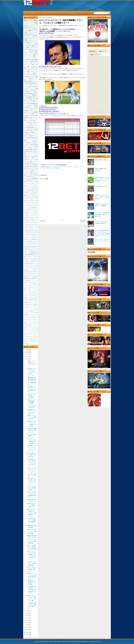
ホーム (27, 13)
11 (28, 357)
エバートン (35, 117)
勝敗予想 (28, 20)
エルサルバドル (34, 287)
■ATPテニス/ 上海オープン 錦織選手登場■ (31, 532)
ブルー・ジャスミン (30, 335)
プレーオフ (31, 214)
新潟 (30, 127)
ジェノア (26, 148)
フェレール (28, 333)
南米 (58, 168)
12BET (59, 642)
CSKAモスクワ (28, 219)
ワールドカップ (53, 168)
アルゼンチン (70, 167)
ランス (29, 262)
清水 (36, 150)
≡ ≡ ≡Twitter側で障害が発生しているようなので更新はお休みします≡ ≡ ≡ (32, 590)
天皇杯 (32, 253)
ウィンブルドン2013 (32, 268)
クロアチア (27, 131)
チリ (43, 168)
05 (28, 620)
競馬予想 (35, 144)
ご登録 (43, 13)
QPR (33, 207)
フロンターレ (33, 294)
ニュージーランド (34, 289)
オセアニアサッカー (28, 316)
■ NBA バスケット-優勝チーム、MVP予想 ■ (32, 396)
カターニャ (31, 211)
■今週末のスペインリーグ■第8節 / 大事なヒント (32, 505)
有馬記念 (32, 255)
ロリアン (35, 262)
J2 (30, 104)
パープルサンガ (34, 331)
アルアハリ (32, 308)
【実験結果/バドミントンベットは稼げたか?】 (32, 411)
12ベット (51, 167)
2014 (27, 632)
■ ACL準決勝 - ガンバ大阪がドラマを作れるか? (32, 455)
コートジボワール (31, 182)
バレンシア (29, 141)
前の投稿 (83, 221)
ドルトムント (28, 54)
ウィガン (28, 258)
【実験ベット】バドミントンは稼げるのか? (31, 417)
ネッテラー (61, 13)
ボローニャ (33, 250)
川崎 (36, 116)
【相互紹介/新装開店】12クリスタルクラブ (32, 430)
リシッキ (33, 297)
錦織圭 (31, 97)
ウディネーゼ (28, 170)
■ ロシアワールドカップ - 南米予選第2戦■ (31, 541)
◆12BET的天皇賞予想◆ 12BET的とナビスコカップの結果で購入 (32, 381)
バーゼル (30, 235)
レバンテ (32, 189)
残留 (35, 240)
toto (34, 61)
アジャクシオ (33, 265)
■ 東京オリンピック (95, 55)
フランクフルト (30, 187)
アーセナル (31, 53)
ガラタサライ (31, 231)
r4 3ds (96, 642)
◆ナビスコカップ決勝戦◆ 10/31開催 (31, 402)
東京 (28, 117)
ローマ (31, 73)
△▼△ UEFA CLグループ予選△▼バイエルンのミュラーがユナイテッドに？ (31, 462)
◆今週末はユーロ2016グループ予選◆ (32, 582)
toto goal (32, 59)
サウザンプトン (33, 110)
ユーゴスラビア (32, 336)
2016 (27, 350)
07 (28, 616)
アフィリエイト (71, 13)
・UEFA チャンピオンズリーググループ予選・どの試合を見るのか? (102, 197)
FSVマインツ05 (28, 90)
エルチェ (35, 151)
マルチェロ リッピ (28, 296)
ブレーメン (33, 226)
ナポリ (28, 100)
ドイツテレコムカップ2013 (32, 328)
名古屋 (36, 138)
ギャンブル (35, 78)
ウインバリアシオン (32, 314)
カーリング (31, 318)
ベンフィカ (30, 260)
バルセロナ (28, 46)
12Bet (47, 167)
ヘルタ (26, 177)
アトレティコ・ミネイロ (32, 257)
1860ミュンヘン (32, 280)
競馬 (28, 151)
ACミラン (27, 61)
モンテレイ (28, 297)
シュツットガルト (32, 153)
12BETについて (35, 13)
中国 (30, 138)
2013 (27, 635)
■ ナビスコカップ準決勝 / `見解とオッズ (32, 569)
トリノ (31, 165)
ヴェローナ (33, 197)
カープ (34, 201)
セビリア (29, 95)
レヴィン (32, 338)
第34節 (29, 279)
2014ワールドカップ (31, 25)
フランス (35, 80)
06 (28, 618)
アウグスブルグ (31, 168)
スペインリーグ (33, 32)
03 (28, 625)
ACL (25, 192)
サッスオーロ (28, 184)
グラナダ (35, 173)
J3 (37, 255)
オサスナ (29, 221)
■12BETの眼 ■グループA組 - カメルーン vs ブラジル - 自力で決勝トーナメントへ (102, 179)
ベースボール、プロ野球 (31, 105)
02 (28, 627)
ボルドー (26, 206)
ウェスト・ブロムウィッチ (31, 199)
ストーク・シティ (32, 155)
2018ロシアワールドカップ (60, 167)
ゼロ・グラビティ (29, 323)
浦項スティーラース (29, 277)
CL (34, 68)
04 (28, 623)
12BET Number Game (76, 642)
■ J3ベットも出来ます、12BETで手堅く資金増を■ (32, 547)
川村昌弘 (36, 341)
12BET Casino (65, 642)
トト (28, 80)
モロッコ (36, 296)
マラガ (28, 218)
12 (28, 354)
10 (28, 359)
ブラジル (47, 168)
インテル (26, 78)
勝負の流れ (34, 93)
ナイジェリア (32, 160)
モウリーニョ (27, 251)
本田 (31, 167)
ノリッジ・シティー (32, 185)
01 (28, 630)
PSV (25, 248)
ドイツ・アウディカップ (31, 330)
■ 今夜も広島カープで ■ (101, 186)
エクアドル (28, 201)
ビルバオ (27, 161)
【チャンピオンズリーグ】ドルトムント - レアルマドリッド (102, 241)
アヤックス (27, 267)
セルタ (36, 184)
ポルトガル (29, 112)
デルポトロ (32, 272)
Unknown (49, 165)
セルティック (29, 195)
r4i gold (92, 642)
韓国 (28, 82)
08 (28, 613)
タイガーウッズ (29, 270)
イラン (32, 143)
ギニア (27, 289)
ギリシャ (29, 158)
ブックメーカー (29, 24)
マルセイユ (29, 156)
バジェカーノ (33, 204)
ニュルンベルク (31, 224)
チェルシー (33, 47)
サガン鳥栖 (34, 99)
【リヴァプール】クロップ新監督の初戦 (31, 488)
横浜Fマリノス (31, 107)
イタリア (33, 76)
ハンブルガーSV (31, 175)
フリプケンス (35, 333)
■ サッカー (93, 51)
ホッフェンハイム (33, 216)
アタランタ (31, 192)
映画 (26, 343)
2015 (27, 352)
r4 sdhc (99, 642)
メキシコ (33, 129)
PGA (35, 246)
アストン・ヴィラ (32, 139)
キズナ (36, 318)
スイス (30, 133)
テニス (32, 87)
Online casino (27, 282)
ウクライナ (31, 248)
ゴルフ (28, 136)
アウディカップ (31, 306)
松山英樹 (30, 150)
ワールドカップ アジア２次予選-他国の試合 (32, 564)
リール (34, 218)
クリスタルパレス (32, 119)
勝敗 (34, 104)
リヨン (32, 206)
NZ (37, 301)
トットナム (34, 134)
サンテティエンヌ (28, 202)
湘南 (36, 167)
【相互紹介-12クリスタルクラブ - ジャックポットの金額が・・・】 (32, 372)
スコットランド (29, 223)
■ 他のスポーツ (103, 51)
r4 (89, 642)
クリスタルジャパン (30, 319)
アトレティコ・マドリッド (31, 58)
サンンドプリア (34, 321)
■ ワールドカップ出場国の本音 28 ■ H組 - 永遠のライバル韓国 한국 (102, 215)
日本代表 (35, 51)
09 (28, 611)
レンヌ (29, 229)
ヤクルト (35, 161)
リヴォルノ (33, 275)
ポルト (26, 228)
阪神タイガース (33, 180)
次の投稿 (42, 221)
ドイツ (26, 70)
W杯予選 (29, 163)
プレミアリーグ (51, 13)
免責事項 (33, 340)
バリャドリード (31, 212)
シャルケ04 (29, 121)
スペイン (31, 92)
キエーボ (35, 221)
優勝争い (33, 190)
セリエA (35, 31)
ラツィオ (30, 116)
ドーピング (26, 331)
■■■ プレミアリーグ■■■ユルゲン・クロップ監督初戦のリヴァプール (31, 513)
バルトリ (27, 291)
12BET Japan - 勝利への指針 (49, 642)
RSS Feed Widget (99, 112)
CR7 (27, 246)
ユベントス (27, 63)
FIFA (31, 246)
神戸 (36, 156)
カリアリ (35, 194)
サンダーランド (31, 146)
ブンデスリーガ (33, 39)
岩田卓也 (29, 299)
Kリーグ (33, 301)
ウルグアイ (77, 167)
